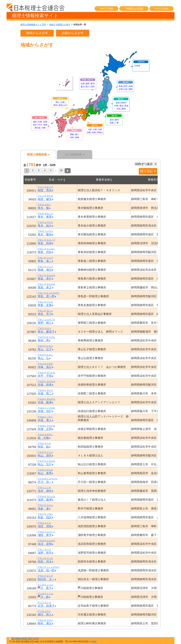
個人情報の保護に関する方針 (25, 639)
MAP (94, 642)
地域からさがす (37, 33)
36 (61, 170)
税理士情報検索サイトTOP (33, 25)
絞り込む (148, 171)
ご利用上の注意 (134, 9)
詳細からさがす (73, 33)
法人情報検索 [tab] (75, 155)
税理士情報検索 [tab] (38, 155)
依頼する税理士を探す (60, 25)
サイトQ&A (161, 9)
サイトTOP (107, 9)
